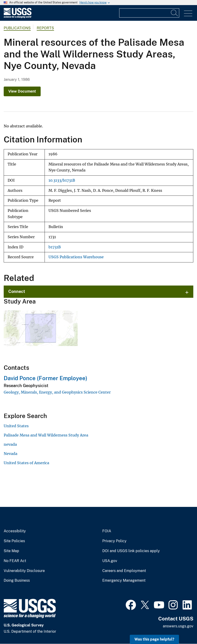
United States (16, 426)
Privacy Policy (114, 541)
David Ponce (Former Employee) (45, 378)
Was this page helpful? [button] (154, 639)
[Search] (175, 13)
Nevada (11, 454)
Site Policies (14, 541)
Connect (17, 291)
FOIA (107, 531)
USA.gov (110, 561)
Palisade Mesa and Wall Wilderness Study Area (46, 435)
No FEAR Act (15, 561)
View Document (22, 91)
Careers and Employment (124, 571)
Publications (17, 28)
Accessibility (15, 531)
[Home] (18, 17)
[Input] (149, 13)
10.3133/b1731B (62, 180)
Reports (45, 28)
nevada (10, 444)
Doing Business (17, 581)
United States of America (26, 463)
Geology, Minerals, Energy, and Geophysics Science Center (57, 392)
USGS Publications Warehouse (76, 257)
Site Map (11, 551)
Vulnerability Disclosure (24, 571)
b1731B (55, 247)
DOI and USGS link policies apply (131, 551)
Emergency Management (124, 581)
